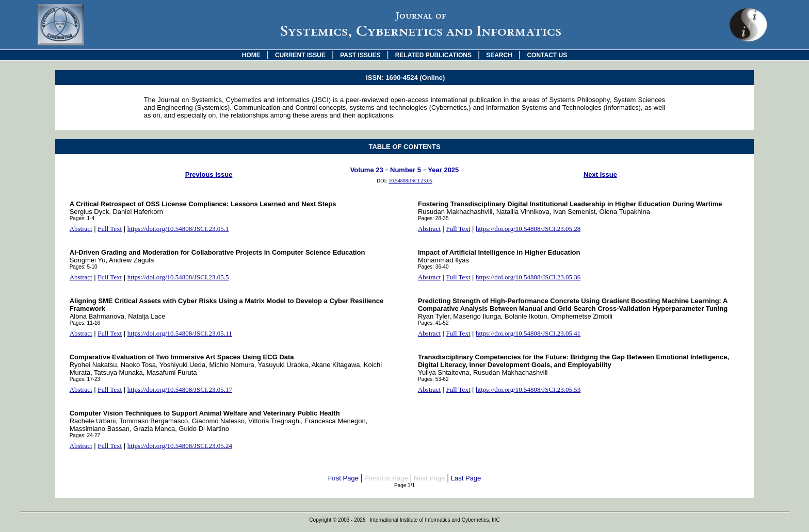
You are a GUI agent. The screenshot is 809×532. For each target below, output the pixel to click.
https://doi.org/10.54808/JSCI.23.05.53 (528, 389)
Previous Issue (209, 174)
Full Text (110, 229)
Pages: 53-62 (433, 379)
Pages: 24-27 (85, 435)
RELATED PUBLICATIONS (433, 55)
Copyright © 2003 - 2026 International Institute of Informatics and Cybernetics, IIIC (404, 520)
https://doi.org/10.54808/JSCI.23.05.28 (528, 229)
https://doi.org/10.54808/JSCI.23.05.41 (528, 333)
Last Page (466, 478)
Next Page (430, 478)
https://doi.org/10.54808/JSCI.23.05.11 (180, 333)
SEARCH (499, 55)
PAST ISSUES (360, 55)
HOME (251, 55)
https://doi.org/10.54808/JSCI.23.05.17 (180, 389)
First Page (343, 478)
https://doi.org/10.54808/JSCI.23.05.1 (178, 229)
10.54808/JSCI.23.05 (410, 181)
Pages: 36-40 (433, 267)
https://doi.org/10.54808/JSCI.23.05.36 (528, 277)
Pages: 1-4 (82, 218)
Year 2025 (443, 170)
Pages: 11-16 (85, 323)
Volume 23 (367, 170)
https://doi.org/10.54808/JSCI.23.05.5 (178, 277)
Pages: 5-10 (84, 267)
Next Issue (600, 174)
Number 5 (406, 170)
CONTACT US (547, 55)
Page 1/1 (405, 485)
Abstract (81, 229)
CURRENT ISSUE (300, 55)
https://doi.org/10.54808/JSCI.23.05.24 (180, 446)
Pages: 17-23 (85, 379)
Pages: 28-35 (433, 218)
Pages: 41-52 (433, 323)
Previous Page (386, 478)
